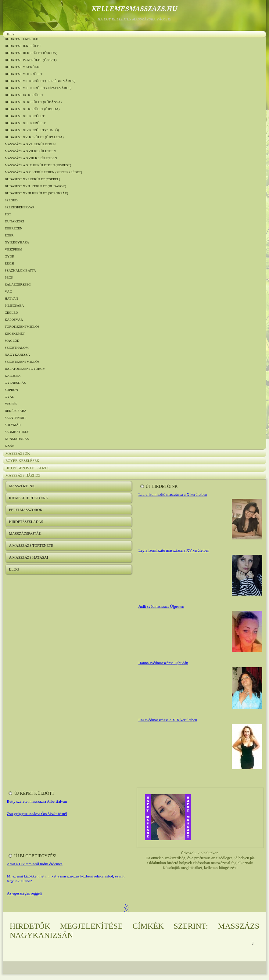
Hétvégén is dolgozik (27, 468)
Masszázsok (18, 453)
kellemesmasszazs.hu (135, 9)
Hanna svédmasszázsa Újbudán (163, 663)
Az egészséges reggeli (24, 893)
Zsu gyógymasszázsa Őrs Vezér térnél (37, 814)
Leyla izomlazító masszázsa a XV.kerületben (174, 550)
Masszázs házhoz (23, 475)
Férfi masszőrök (26, 510)
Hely (10, 34)
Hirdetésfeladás (26, 522)
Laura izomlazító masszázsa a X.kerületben (173, 494)
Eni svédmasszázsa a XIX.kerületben (168, 720)
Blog (14, 569)
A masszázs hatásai (28, 557)
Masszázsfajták (25, 534)
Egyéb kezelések (22, 461)
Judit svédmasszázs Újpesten (161, 606)
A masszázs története (31, 546)
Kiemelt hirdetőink (28, 498)
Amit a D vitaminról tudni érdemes (34, 864)
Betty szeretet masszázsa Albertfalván (37, 801)
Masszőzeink (22, 486)
